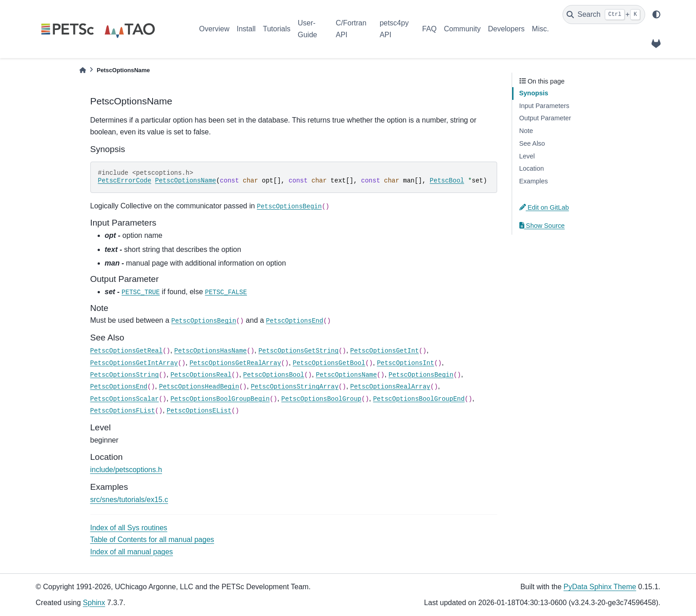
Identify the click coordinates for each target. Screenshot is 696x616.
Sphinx (94, 603)
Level (527, 156)
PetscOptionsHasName (211, 351)
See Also (532, 143)
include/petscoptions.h (126, 470)
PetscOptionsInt (405, 363)
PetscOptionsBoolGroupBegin (220, 399)
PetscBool (447, 181)
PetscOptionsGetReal (127, 351)
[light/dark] (657, 15)
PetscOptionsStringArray (294, 387)
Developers (506, 29)
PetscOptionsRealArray (390, 387)
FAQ (429, 29)
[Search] (604, 15)
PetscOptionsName (186, 181)
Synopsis (534, 93)
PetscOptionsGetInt (384, 351)
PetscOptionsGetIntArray (134, 363)
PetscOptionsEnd (295, 321)
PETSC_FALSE (226, 292)
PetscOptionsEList (199, 411)
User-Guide (308, 29)
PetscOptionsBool (274, 375)
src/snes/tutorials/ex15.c (129, 500)
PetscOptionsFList (123, 411)
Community (462, 29)
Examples (534, 181)
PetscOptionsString (125, 375)
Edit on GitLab (544, 207)
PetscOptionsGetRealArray (235, 363)
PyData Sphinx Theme (600, 587)
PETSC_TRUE (141, 292)
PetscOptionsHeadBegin (199, 387)
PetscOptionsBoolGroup (321, 399)
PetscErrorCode (125, 181)
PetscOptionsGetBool (329, 363)
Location (532, 168)
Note (526, 131)
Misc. (541, 29)
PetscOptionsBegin (289, 207)
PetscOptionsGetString (298, 351)
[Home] (83, 70)
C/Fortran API (351, 29)
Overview (215, 29)
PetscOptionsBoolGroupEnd (419, 399)
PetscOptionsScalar (125, 399)
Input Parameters (544, 106)
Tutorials (277, 29)
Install (246, 29)
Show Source (542, 226)
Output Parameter (545, 118)
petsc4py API (394, 29)
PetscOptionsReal (201, 375)
